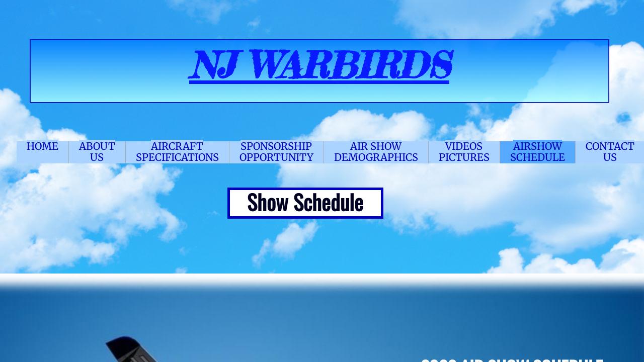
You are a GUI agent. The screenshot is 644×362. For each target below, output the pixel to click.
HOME (43, 146)
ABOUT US (97, 152)
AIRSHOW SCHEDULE (538, 152)
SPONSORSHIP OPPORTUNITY (276, 152)
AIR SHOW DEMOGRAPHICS (376, 152)
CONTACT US (610, 152)
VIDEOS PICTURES (464, 152)
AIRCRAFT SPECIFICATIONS (177, 152)
